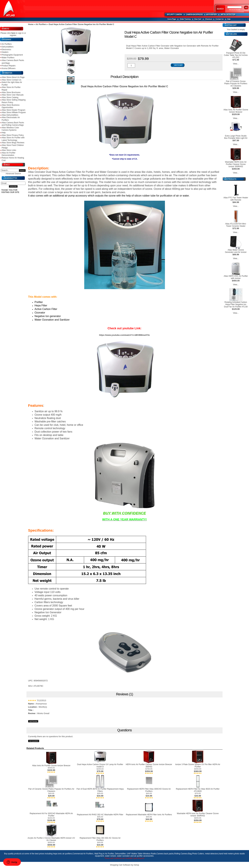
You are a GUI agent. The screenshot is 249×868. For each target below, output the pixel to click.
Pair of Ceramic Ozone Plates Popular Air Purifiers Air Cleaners (51, 790)
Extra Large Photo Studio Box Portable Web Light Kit (236, 137)
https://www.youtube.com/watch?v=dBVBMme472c (125, 335)
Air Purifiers (7, 44)
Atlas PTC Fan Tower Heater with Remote (236, 199)
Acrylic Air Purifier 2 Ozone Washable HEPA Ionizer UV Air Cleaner (51, 839)
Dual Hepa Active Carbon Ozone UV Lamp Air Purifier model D (100, 766)
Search (22, 170)
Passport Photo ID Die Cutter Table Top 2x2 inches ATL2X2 (236, 55)
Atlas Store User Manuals (13, 95)
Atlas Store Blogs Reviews (13, 143)
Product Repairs (9, 66)
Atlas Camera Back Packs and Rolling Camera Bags (13, 124)
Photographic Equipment (12, 55)
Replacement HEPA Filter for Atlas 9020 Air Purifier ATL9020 (198, 790)
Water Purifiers (8, 58)
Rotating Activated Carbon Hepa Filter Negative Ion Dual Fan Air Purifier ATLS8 (236, 304)
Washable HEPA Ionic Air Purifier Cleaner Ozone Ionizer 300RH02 (198, 815)
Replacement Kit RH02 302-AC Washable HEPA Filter (100, 815)
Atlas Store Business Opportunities (11, 106)
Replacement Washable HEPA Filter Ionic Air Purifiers (149, 815)
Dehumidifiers (8, 47)
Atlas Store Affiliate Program (14, 112)
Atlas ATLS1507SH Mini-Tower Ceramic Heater (236, 225)
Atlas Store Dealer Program (13, 110)
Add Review (33, 721)
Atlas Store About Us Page (13, 77)
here (13, 33)
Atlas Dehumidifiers (10, 115)
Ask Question (34, 741)
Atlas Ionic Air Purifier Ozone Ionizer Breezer (51, 766)
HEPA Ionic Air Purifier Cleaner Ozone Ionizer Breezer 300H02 (149, 766)
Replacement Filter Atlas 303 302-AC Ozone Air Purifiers (100, 839)
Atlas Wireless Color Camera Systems (10, 129)
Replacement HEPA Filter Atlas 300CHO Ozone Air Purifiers (149, 790)
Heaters (5, 52)
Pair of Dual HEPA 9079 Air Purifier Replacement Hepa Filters (100, 790)
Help (4, 133)
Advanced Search (13, 174)
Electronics (6, 50)
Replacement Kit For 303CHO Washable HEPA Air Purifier (51, 815)
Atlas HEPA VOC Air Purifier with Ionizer (236, 277)
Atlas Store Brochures (11, 92)
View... (236, 64)
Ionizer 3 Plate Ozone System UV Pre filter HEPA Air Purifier (198, 766)
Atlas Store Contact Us (11, 80)
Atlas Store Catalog (10, 97)
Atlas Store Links (9, 150)
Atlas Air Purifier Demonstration (8, 154)
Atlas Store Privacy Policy (13, 135)
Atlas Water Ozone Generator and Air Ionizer (236, 251)
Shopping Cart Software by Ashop (124, 865)
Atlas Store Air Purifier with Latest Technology (13, 139)
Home (31, 24)
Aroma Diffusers (9, 68)
